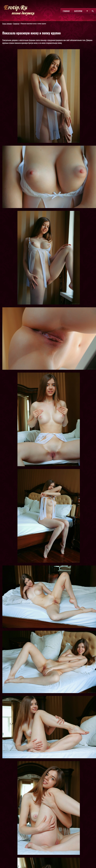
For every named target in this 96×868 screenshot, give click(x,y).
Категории (78, 11)
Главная (66, 11)
